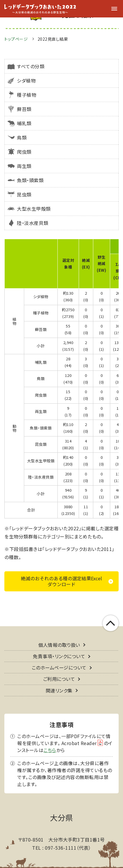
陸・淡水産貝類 (33, 223)
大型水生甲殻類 (34, 209)
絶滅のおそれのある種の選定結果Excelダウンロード (61, 568)
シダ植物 (26, 80)
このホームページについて (59, 654)
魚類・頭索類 (30, 180)
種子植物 (27, 95)
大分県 (61, 804)
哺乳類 (24, 123)
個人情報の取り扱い (59, 631)
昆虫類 (24, 194)
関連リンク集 (59, 677)
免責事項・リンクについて (59, 643)
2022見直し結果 (53, 39)
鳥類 (22, 137)
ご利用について (59, 666)
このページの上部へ (111, 610)
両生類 (24, 166)
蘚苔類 (24, 109)
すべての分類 (31, 66)
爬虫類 (24, 152)
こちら (50, 737)
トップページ (16, 39)
